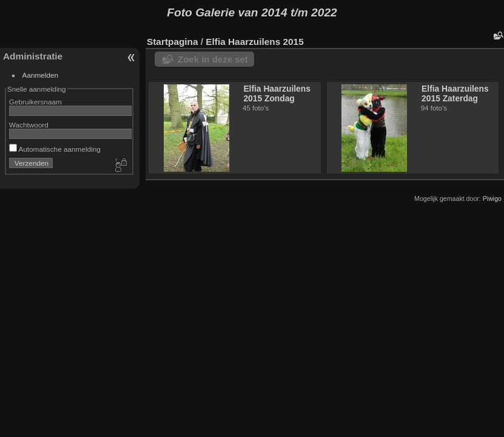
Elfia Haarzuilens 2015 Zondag (277, 93)
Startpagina (173, 42)
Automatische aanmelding (55, 149)
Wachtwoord (29, 125)
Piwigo (492, 198)
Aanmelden (41, 75)
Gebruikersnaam (35, 102)
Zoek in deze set (213, 59)
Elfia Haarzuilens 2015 (254, 42)
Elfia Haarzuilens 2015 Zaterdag (455, 93)
